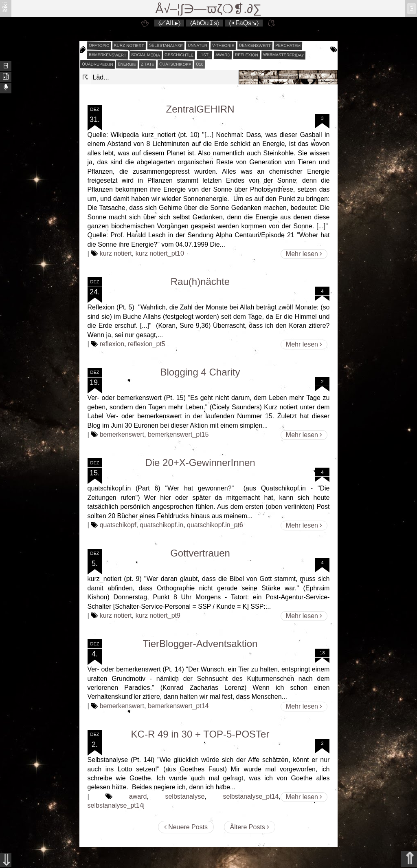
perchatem (288, 45)
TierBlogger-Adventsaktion (200, 644)
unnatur (198, 46)
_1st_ (204, 55)
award (223, 55)
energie (127, 64)
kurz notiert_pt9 (158, 615)
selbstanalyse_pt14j (116, 805)
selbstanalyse (166, 45)
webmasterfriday (284, 55)
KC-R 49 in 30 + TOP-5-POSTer (200, 734)
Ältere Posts (250, 827)
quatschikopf (175, 64)
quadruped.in (97, 64)
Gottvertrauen (200, 553)
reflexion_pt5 (147, 344)
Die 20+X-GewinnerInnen (200, 463)
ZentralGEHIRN (200, 109)
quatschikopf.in (161, 525)
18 (322, 653)
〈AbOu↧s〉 (205, 23)
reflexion (247, 55)
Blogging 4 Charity (200, 372)
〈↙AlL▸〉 (169, 23)
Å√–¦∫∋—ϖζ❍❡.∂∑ (209, 9)
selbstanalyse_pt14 (251, 796)
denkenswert (255, 45)
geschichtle (179, 55)
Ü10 (200, 64)
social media (146, 55)
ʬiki (5, 7)
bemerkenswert (107, 55)
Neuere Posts (186, 827)
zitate (148, 64)
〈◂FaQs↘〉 (244, 23)
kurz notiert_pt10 (160, 253)
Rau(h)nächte (200, 282)
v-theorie (223, 46)
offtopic (99, 46)
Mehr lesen (304, 254)
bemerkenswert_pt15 (178, 434)
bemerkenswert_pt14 (178, 706)
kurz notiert (129, 45)
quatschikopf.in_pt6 (215, 525)
